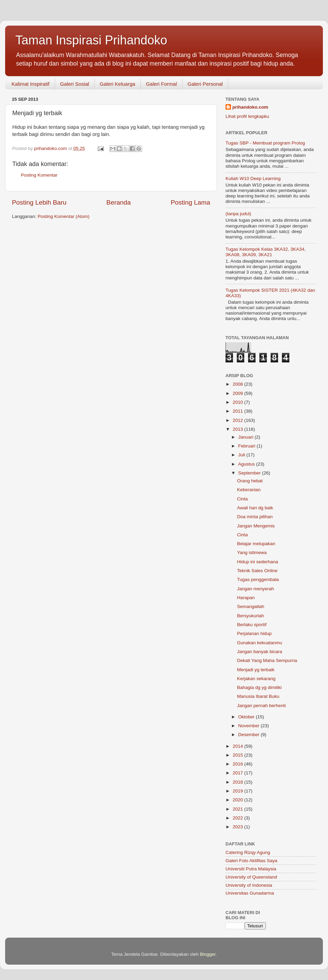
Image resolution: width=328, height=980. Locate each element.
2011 (238, 411)
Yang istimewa (252, 553)
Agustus (247, 464)
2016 (238, 764)
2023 (238, 827)
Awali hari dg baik (255, 508)
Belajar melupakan (256, 544)
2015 (238, 755)
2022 (238, 818)
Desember (249, 735)
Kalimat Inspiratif (31, 84)
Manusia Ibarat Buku (258, 696)
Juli (242, 455)
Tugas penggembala (258, 579)
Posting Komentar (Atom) (64, 216)
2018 (238, 782)
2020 (238, 800)
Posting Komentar (39, 175)
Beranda (118, 202)
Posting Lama (190, 202)
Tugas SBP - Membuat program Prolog (265, 143)
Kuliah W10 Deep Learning (253, 178)
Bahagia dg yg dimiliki (259, 687)
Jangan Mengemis (256, 526)
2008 (238, 384)
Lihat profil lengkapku (247, 116)
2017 (238, 773)
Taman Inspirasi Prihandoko (91, 40)
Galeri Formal (161, 84)
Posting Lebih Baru (39, 202)
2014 (238, 746)
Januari (246, 437)
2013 (238, 429)
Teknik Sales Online (257, 571)
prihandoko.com (250, 107)
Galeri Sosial (75, 84)
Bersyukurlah (251, 616)
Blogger (208, 954)
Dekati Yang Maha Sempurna (267, 660)
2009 (238, 393)
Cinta (243, 499)
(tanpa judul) (238, 214)
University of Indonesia (249, 885)
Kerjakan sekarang (256, 679)
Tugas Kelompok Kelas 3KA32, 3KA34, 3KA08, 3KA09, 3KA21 (265, 252)
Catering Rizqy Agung (248, 852)
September (250, 473)
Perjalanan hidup (254, 633)
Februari (247, 446)
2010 (238, 402)
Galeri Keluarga (118, 84)
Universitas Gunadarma (250, 893)
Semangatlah (251, 606)
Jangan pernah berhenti (262, 706)
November (249, 726)
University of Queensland (251, 877)
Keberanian (249, 490)
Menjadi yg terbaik (256, 670)
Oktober (247, 717)
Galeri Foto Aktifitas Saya (251, 861)
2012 (238, 420)
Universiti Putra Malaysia (251, 869)
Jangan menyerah (256, 589)
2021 (238, 809)
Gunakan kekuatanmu (260, 643)
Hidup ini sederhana (258, 562)
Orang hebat (250, 481)
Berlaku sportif (252, 625)
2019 (238, 791)
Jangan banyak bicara (260, 652)
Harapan (246, 598)
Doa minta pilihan (255, 517)
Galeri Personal (205, 84)
